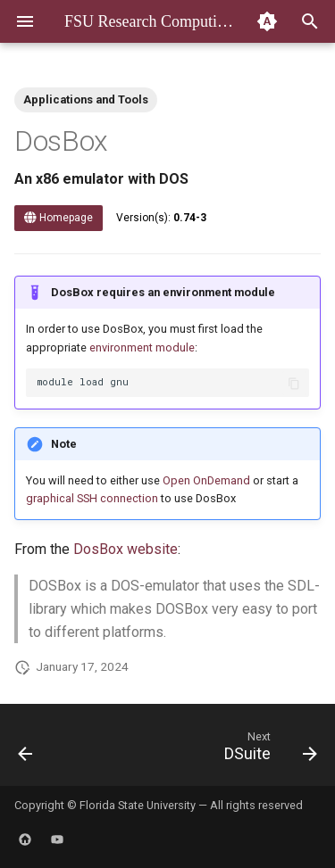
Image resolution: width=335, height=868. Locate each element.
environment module (142, 347)
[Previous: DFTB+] (26, 750)
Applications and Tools (86, 99)
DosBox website (126, 549)
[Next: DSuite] (268, 750)
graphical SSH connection (92, 498)
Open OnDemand (206, 480)
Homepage (59, 218)
